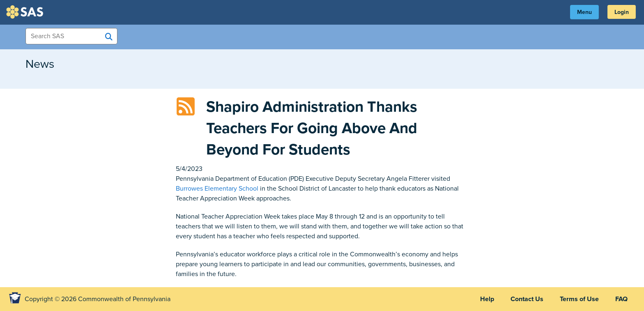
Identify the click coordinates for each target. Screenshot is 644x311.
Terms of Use (579, 299)
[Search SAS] (109, 37)
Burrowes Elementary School (217, 189)
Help (487, 299)
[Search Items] (71, 36)
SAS (26, 12)
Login (622, 12)
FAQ (621, 299)
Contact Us (527, 299)
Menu (584, 12)
